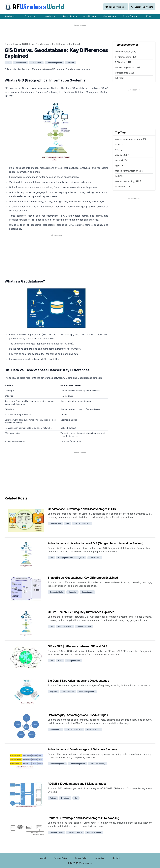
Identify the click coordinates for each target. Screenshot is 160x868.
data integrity (56, 729)
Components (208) (124, 73)
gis (8, 63)
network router (56, 832)
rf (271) (119, 150)
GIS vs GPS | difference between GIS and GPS (78, 646)
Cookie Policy (81, 858)
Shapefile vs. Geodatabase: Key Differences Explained (83, 578)
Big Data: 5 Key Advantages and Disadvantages (78, 681)
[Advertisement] (80, 33)
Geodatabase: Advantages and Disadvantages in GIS (82, 509)
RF (34, 7)
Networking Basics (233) (127, 67)
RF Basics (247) (123, 62)
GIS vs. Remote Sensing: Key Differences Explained (81, 612)
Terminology (11, 44)
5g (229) (119, 165)
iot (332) (119, 144)
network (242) (122, 160)
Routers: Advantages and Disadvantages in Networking (84, 818)
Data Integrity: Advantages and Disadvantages (78, 715)
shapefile (72, 592)
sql (76, 798)
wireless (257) (122, 155)
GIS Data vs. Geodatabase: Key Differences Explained (51, 44)
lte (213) (119, 176)
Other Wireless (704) (126, 52)
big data (53, 692)
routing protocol (94, 832)
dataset (71, 63)
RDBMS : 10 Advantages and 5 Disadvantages (77, 784)
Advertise (100, 858)
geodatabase (20, 63)
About (43, 858)
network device (75, 832)
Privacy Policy (60, 858)
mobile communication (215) (129, 171)
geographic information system (71, 558)
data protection (94, 729)
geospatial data (56, 592)
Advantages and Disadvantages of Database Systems (82, 749)
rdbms (53, 798)
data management (54, 63)
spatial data (36, 63)
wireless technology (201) (128, 181)
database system (57, 764)
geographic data (84, 626)
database (65, 798)
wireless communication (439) (130, 139)
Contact (116, 858)
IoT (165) (119, 78)
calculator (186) (123, 187)
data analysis (68, 692)
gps (60, 661)
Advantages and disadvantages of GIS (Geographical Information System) (96, 543)
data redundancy (98, 764)
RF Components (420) (126, 57)
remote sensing (65, 626)
